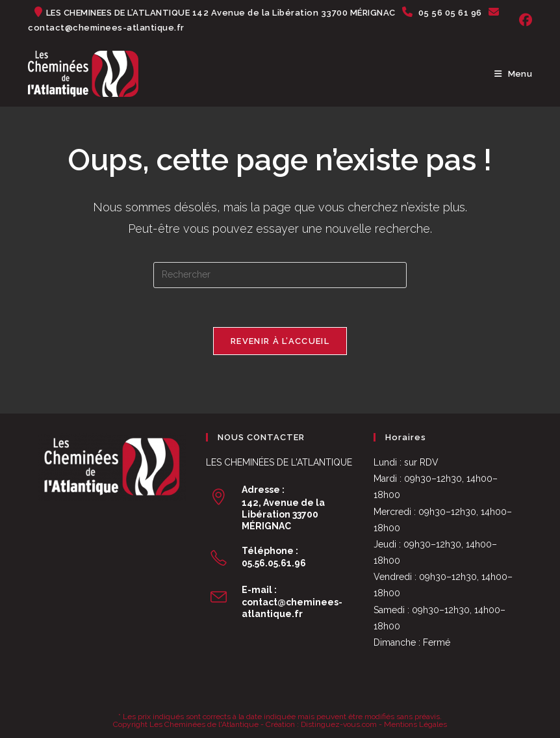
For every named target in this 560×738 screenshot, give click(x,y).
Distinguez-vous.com (339, 724)
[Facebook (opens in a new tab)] (524, 20)
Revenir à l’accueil (280, 341)
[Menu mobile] (513, 74)
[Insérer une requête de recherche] (280, 275)
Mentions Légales (415, 724)
